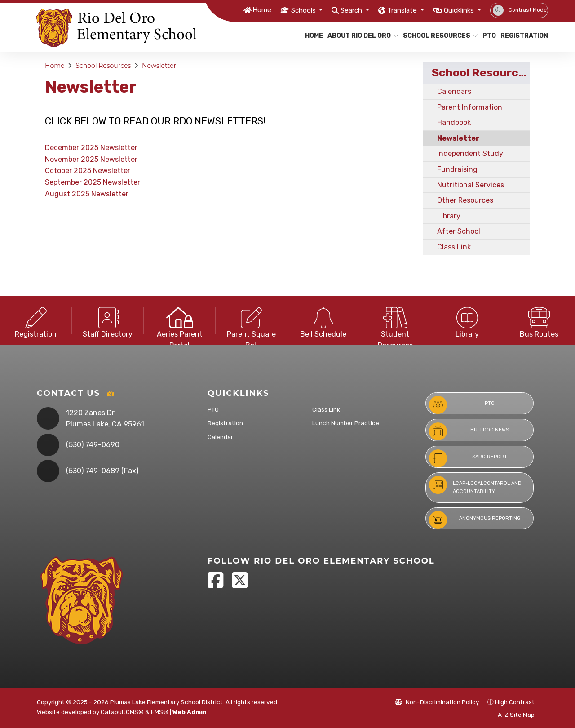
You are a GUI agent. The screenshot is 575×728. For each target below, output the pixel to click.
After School (459, 231)
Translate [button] (392, 10)
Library (449, 216)
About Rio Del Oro (359, 36)
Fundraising (457, 169)
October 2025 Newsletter (88, 171)
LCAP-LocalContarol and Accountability (475, 485)
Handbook (454, 122)
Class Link (454, 247)
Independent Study (470, 153)
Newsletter (159, 66)
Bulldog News (469, 431)
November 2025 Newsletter (91, 159)
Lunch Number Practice (346, 423)
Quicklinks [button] (456, 10)
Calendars (454, 91)
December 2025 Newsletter (91, 148)
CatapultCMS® (122, 712)
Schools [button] (283, 10)
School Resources (436, 36)
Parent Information (470, 107)
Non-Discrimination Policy (437, 702)
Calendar (220, 437)
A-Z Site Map (511, 715)
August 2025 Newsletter (87, 194)
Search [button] (336, 10)
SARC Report (468, 458)
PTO (488, 36)
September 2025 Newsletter (93, 182)
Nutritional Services (471, 185)
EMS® (160, 712)
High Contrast (515, 702)
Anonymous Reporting (475, 520)
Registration (522, 36)
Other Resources (465, 200)
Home (238, 10)
